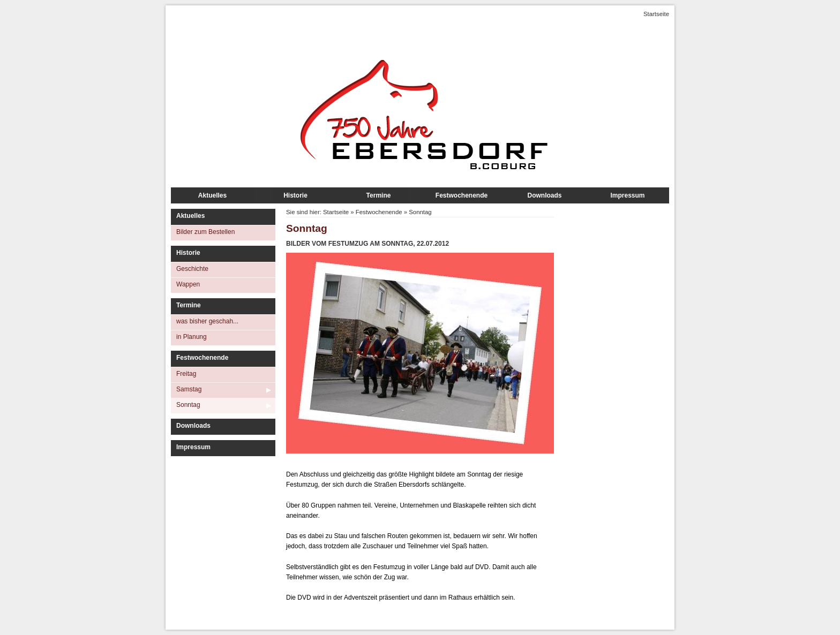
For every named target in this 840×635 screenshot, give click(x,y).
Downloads (544, 195)
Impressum (627, 195)
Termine (379, 195)
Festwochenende (462, 195)
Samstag (189, 389)
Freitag (186, 374)
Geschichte (192, 269)
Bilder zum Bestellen (205, 232)
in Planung (192, 337)
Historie (295, 195)
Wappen (188, 284)
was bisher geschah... (207, 321)
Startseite (656, 14)
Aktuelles (212, 195)
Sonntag (188, 405)
